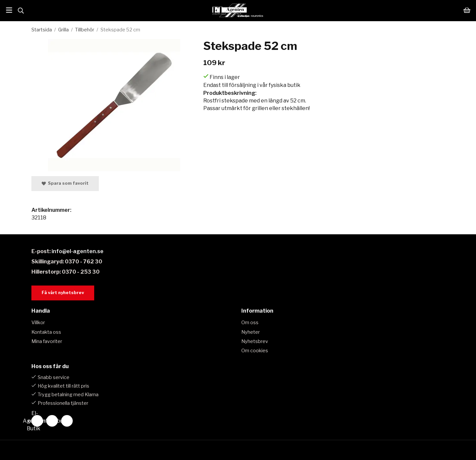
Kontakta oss (46, 332)
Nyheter (251, 332)
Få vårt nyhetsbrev (63, 293)
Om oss (250, 323)
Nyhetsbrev (255, 341)
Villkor (38, 323)
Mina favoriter (47, 341)
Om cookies (255, 351)
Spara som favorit (65, 183)
